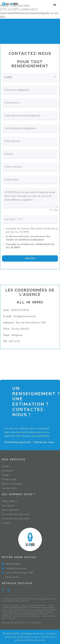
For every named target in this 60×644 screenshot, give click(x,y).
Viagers (6, 475)
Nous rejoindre (10, 510)
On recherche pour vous (16, 514)
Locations (7, 471)
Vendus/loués (10, 488)
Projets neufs (9, 479)
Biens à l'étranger (12, 484)
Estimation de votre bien (16, 519)
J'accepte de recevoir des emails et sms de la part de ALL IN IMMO (32, 230)
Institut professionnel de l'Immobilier (34, 606)
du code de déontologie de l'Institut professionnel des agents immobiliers (27, 612)
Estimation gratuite (18, 442)
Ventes (6, 466)
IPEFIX (16, 634)
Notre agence (10, 501)
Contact (6, 523)
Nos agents (8, 505)
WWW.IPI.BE (7, 610)
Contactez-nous (44, 442)
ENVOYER (30, 258)
